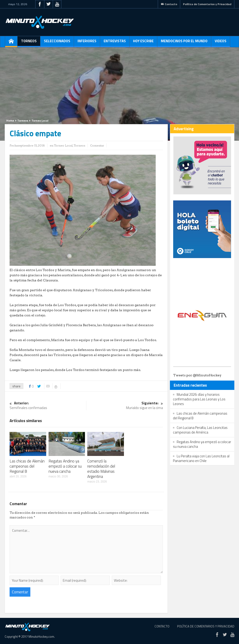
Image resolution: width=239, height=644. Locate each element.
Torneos (29, 43)
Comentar (97, 145)
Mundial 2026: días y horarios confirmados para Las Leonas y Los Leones (199, 399)
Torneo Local (40, 121)
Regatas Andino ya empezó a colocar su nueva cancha (65, 466)
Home (10, 121)
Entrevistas (115, 43)
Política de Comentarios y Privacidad (207, 4)
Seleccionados (57, 43)
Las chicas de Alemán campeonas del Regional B (27, 466)
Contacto (169, 4)
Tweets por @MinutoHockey (197, 375)
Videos (221, 43)
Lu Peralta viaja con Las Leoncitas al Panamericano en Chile (201, 458)
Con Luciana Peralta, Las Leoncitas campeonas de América (200, 430)
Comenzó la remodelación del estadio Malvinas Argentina (101, 469)
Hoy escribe (143, 43)
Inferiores (87, 43)
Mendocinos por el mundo (184, 43)
